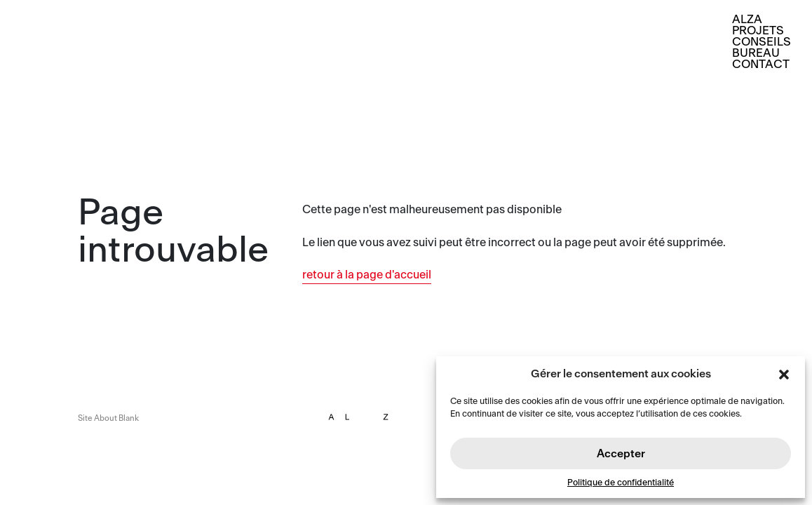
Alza (747, 19)
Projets (758, 31)
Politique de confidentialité (621, 483)
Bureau (756, 53)
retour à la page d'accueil (367, 275)
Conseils (762, 42)
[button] (784, 374)
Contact (761, 64)
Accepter (621, 454)
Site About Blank (108, 418)
